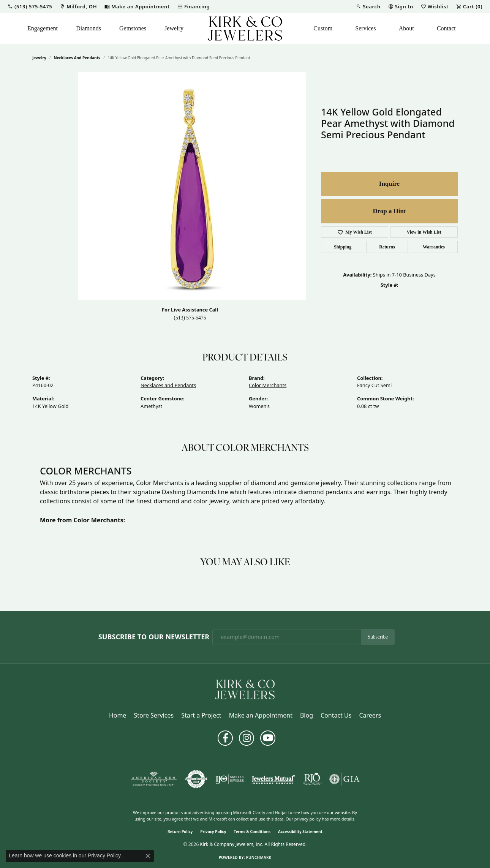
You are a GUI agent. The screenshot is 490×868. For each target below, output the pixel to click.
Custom (323, 28)
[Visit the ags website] (154, 779)
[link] (78, 6)
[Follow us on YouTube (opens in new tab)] (268, 738)
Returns (387, 247)
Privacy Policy (213, 832)
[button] (30, 6)
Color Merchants (268, 385)
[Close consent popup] (148, 856)
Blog (307, 715)
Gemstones (133, 28)
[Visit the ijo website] (230, 779)
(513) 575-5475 (190, 318)
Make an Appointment (261, 715)
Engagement (43, 28)
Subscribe (378, 637)
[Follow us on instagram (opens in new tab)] (247, 738)
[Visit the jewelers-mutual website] (273, 779)
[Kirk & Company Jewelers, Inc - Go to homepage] (245, 689)
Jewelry (174, 28)
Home (118, 715)
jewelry (39, 58)
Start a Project (201, 715)
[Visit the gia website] (345, 779)
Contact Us (336, 715)
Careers (370, 715)
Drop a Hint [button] (389, 211)
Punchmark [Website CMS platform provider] (259, 857)
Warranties (434, 247)
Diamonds (89, 28)
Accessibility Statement (300, 832)
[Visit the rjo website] (312, 779)
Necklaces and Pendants (77, 58)
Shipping (343, 247)
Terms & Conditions (252, 832)
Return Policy (180, 832)
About (406, 28)
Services (365, 28)
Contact (446, 28)
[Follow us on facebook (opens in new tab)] (225, 738)
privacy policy (308, 819)
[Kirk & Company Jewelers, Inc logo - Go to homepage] (245, 28)
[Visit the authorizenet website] (196, 779)
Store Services (154, 715)
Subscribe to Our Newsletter (154, 637)
